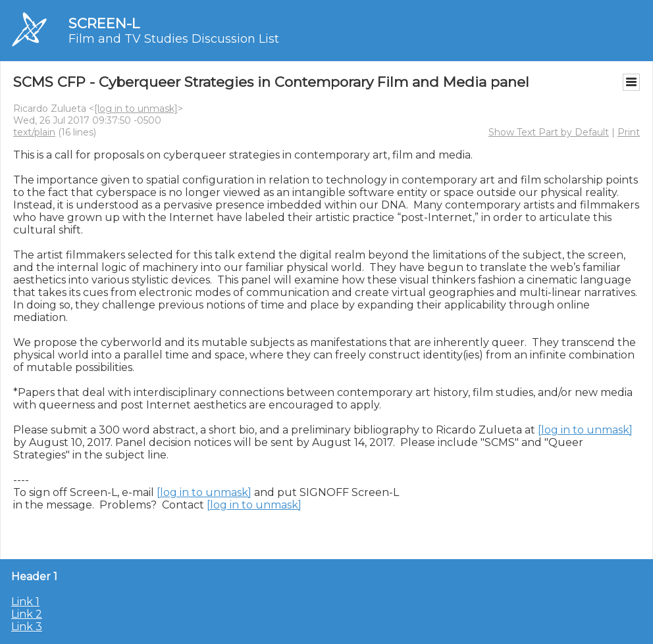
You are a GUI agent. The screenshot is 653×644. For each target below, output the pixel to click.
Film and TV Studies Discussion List (174, 39)
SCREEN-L (104, 23)
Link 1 (25, 602)
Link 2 (27, 614)
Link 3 (27, 627)
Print (629, 132)
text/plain (34, 132)
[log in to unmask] (136, 109)
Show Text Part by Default (549, 132)
